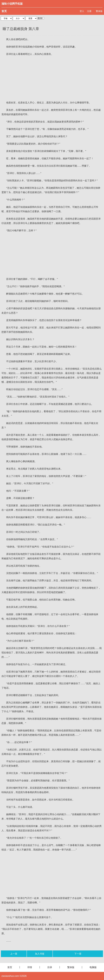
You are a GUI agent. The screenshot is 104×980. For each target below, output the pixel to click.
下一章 (78, 954)
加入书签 (40, 954)
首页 (4, 11)
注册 (89, 11)
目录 (50, 967)
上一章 (14, 954)
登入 (82, 11)
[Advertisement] (52, 78)
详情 (30, 967)
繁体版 (99, 11)
